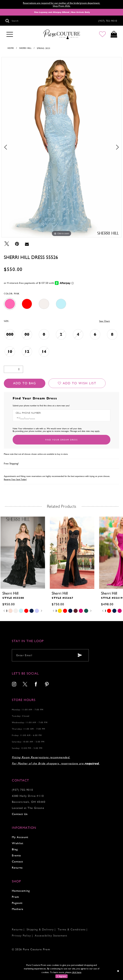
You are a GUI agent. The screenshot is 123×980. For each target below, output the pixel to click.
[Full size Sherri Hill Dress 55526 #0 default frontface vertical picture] (61, 147)
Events (16, 855)
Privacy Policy (21, 935)
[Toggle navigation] (10, 35)
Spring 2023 (44, 48)
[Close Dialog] (118, 971)
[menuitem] (14, 685)
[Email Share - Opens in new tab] (27, 244)
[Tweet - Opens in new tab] (7, 244)
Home (11, 48)
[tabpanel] (61, 147)
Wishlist (18, 843)
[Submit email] (80, 655)
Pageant (17, 903)
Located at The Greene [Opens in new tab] (28, 808)
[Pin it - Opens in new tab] (17, 244)
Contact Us (20, 814)
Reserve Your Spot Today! (15, 479)
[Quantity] (13, 369)
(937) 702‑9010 (22, 790)
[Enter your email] (50, 655)
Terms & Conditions (72, 929)
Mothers (18, 909)
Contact (17, 861)
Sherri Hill (25, 48)
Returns (17, 868)
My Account (20, 837)
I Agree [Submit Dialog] (61, 976)
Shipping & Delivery (40, 929)
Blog (15, 849)
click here (76, 972)
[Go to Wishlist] (102, 34)
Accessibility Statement (51, 935)
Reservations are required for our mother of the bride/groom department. (61, 3)
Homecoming (21, 891)
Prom (16, 897)
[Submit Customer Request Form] (61, 440)
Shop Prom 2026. (62, 6)
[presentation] (71, 553)
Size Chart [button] (105, 321)
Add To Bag (25, 383)
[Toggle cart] (114, 34)
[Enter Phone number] (29, 418)
